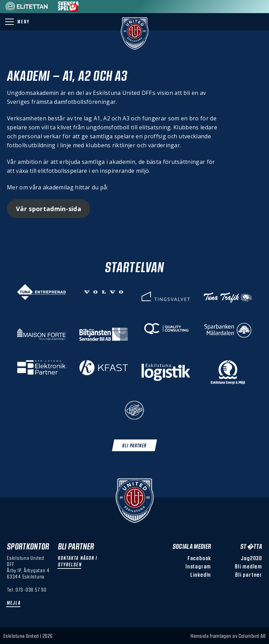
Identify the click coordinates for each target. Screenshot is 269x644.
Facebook (199, 558)
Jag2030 (251, 558)
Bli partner (249, 574)
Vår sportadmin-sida (49, 209)
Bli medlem (248, 566)
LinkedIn (201, 574)
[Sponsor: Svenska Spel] (68, 10)
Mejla (14, 603)
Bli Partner (134, 445)
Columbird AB (252, 636)
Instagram (198, 566)
